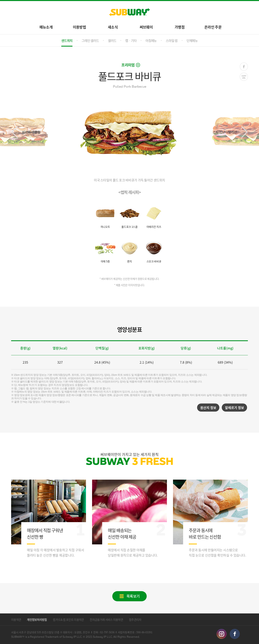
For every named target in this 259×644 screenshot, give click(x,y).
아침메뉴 (151, 40)
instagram (222, 634)
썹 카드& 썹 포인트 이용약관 (68, 620)
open (138, 65)
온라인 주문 (213, 27)
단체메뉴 (192, 40)
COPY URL (244, 77)
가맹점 (180, 27)
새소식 (113, 27)
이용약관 (16, 620)
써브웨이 (146, 27)
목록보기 (133, 596)
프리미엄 (128, 65)
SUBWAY (129, 12)
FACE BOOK (244, 67)
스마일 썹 (172, 40)
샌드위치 (67, 40)
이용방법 (79, 27)
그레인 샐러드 (90, 40)
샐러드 (112, 40)
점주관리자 (135, 620)
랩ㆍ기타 (131, 40)
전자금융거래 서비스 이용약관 (106, 620)
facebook (235, 634)
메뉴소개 (46, 27)
